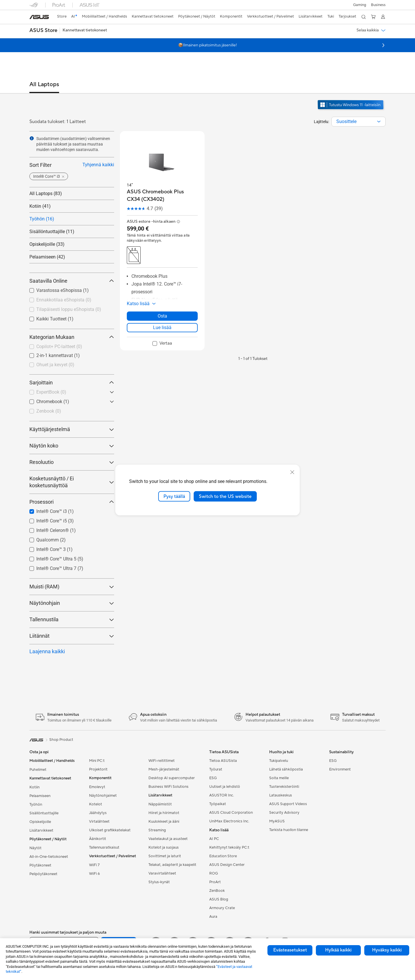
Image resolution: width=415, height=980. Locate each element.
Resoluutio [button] (72, 462)
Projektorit (98, 769)
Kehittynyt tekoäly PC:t (229, 847)
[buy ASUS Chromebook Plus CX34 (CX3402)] (162, 196)
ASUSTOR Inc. (222, 795)
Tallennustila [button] (72, 619)
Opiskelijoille (40, 822)
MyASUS (277, 821)
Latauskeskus (281, 795)
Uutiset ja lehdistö (225, 787)
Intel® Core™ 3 (54, 549)
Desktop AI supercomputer (172, 778)
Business (378, 5)
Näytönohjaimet (103, 796)
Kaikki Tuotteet (55, 319)
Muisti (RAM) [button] (72, 587)
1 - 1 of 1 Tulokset (253, 359)
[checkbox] (72, 347)
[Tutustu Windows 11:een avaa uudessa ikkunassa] (351, 110)
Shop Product (61, 740)
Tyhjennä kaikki (98, 165)
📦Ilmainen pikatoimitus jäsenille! (207, 45)
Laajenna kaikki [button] (47, 651)
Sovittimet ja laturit (165, 856)
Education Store (223, 856)
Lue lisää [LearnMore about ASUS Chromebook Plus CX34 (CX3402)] (162, 327)
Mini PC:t (97, 761)
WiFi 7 (94, 865)
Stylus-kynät (159, 882)
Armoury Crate (222, 908)
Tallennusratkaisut (104, 847)
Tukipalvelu (279, 761)
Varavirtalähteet (162, 873)
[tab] (44, 87)
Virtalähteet (99, 822)
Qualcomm (51, 540)
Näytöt (35, 848)
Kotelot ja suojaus (164, 847)
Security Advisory (284, 813)
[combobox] (359, 122)
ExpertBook (51, 392)
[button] (360, 5)
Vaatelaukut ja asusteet (168, 839)
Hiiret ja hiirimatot (164, 813)
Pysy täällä (174, 496)
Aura (213, 917)
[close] (292, 472)
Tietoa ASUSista (223, 761)
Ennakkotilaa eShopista (64, 300)
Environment (340, 769)
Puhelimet (38, 770)
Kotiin (34, 787)
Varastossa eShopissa (63, 290)
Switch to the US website (225, 496)
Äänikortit (98, 839)
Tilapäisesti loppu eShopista (69, 309)
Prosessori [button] (72, 502)
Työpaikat (218, 804)
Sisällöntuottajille (44, 813)
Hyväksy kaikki (387, 950)
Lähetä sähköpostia (286, 769)
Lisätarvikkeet (41, 830)
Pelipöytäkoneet (43, 874)
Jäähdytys (98, 813)
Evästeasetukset (290, 950)
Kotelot (96, 804)
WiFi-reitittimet (162, 761)
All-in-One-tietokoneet (49, 857)
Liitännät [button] (72, 636)
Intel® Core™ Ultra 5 (60, 559)
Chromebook (53, 402)
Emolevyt (97, 787)
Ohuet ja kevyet (55, 365)
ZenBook (217, 891)
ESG (213, 778)
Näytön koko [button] (72, 446)
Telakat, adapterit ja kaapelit (172, 865)
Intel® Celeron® (56, 530)
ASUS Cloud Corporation (231, 813)
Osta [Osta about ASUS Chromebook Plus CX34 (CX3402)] (162, 316)
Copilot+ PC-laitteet (59, 347)
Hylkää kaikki (338, 950)
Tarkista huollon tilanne (289, 830)
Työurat (216, 769)
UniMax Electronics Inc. (229, 821)
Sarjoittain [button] (72, 383)
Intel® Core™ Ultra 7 (60, 568)
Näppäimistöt (160, 804)
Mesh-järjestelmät (164, 769)
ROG (214, 873)
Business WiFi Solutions (168, 787)
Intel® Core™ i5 (55, 521)
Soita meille (279, 778)
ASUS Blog (219, 899)
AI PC (214, 839)
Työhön (36, 805)
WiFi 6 (94, 874)
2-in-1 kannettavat (58, 355)
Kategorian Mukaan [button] (72, 337)
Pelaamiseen (40, 796)
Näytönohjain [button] (72, 603)
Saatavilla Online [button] (72, 281)
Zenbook (49, 411)
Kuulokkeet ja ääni (164, 822)
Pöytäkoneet (40, 865)
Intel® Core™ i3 (55, 511)
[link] (39, 17)
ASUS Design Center (227, 865)
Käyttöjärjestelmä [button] (72, 429)
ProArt (215, 882)
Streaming (157, 830)
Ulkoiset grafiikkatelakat (110, 830)
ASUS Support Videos (288, 804)
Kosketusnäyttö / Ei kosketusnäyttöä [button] (72, 482)
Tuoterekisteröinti (284, 787)
